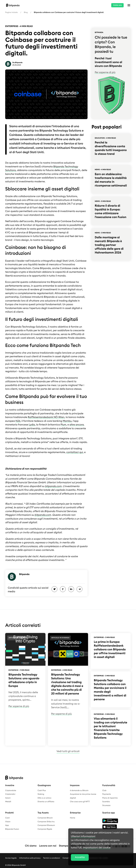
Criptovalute (11, 791)
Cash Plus (42, 791)
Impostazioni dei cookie (97, 848)
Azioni (8, 798)
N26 (18, 421)
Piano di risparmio (110, 798)
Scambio (106, 802)
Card (7, 818)
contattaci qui (75, 452)
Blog (26, 12)
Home (73, 818)
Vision (8, 822)
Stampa (64, 846)
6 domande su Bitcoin (79, 791)
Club (104, 791)
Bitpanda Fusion (12, 829)
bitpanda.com (53, 486)
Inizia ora (117, 5)
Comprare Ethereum (46, 825)
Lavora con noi (48, 846)
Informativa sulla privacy (30, 858)
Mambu (67, 421)
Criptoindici (10, 794)
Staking (41, 794)
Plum (63, 425)
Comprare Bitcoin (45, 818)
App (7, 825)
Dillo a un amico (44, 798)
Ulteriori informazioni (83, 836)
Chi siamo (31, 846)
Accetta (80, 857)
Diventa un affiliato (46, 802)
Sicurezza (106, 805)
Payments (107, 794)
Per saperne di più (105, 72)
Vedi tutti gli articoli (68, 751)
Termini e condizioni (52, 858)
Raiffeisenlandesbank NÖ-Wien (46, 417)
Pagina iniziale (11, 12)
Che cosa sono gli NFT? (80, 802)
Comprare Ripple (45, 829)
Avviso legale (11, 858)
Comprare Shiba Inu (46, 822)
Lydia (32, 425)
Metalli (8, 802)
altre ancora (77, 425)
